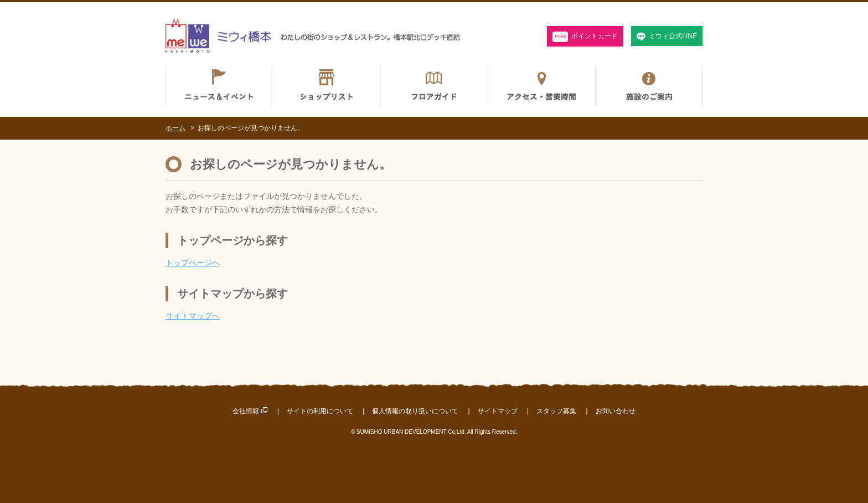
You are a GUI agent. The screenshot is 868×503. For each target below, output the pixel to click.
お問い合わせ (616, 411)
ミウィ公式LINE (673, 36)
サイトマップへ (193, 316)
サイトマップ (498, 411)
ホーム (175, 128)
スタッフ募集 (556, 411)
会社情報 (246, 411)
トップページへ (193, 263)
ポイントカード (585, 37)
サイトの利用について (320, 411)
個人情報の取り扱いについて (415, 411)
